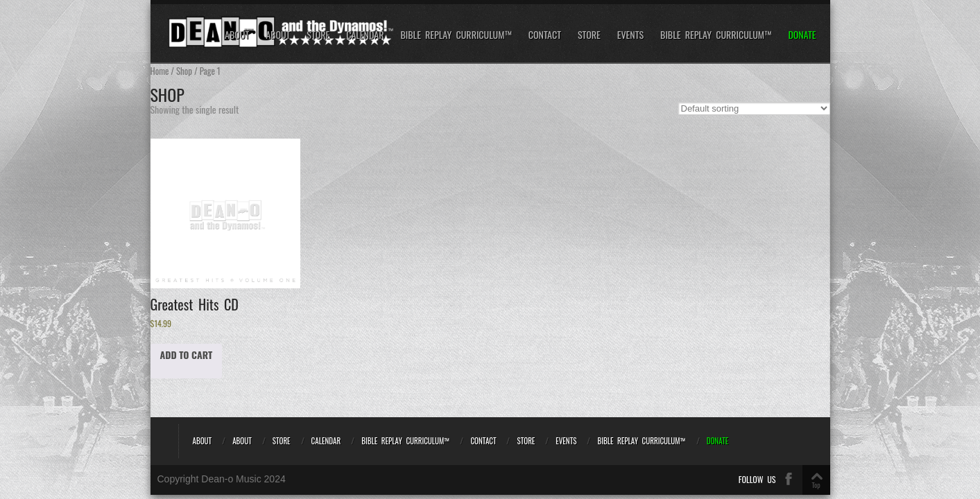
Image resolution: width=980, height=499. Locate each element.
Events (630, 35)
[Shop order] (754, 108)
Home (160, 71)
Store (318, 35)
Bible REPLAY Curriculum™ (456, 35)
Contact (545, 35)
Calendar (365, 35)
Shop (184, 71)
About (237, 35)
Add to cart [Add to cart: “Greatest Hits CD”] (187, 354)
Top (816, 485)
